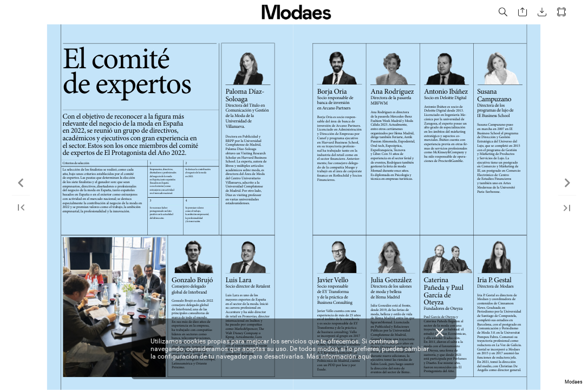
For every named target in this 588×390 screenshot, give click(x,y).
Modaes (574, 382)
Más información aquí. (339, 356)
